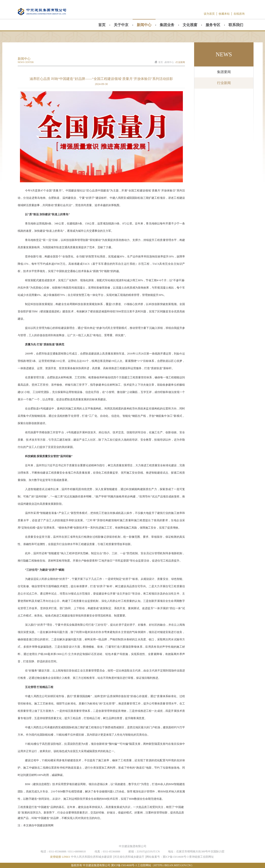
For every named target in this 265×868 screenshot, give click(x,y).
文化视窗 (190, 25)
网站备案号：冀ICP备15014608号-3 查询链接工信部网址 (180, 857)
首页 (102, 25)
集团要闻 (224, 72)
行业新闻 (180, 62)
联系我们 (236, 25)
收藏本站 (224, 14)
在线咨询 (239, 14)
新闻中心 (144, 25)
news (224, 54)
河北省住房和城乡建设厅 (129, 857)
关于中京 (121, 25)
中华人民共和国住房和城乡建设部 (92, 857)
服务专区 (213, 25)
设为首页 (209, 14)
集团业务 (167, 25)
